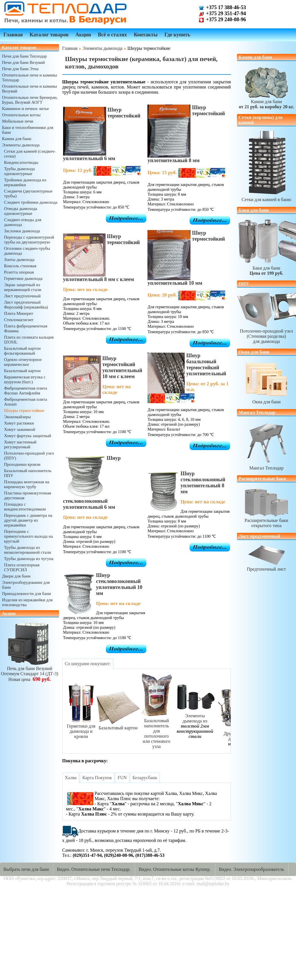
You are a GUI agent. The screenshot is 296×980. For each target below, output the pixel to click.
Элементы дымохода (21, 145)
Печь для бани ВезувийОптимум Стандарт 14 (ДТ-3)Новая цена (30, 671)
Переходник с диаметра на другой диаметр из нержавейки (28, 520)
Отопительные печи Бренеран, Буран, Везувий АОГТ (30, 100)
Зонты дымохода (19, 260)
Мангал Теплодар (266, 465)
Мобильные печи (18, 121)
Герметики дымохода (23, 278)
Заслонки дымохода (22, 231)
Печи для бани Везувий (23, 62)
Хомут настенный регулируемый (20, 444)
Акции (83, 35)
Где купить (177, 35)
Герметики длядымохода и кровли (81, 729)
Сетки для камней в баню (266, 197)
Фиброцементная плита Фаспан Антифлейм (26, 391)
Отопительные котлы (21, 115)
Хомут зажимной (20, 429)
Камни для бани (17, 139)
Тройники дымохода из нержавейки (25, 182)
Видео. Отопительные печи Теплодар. (94, 869)
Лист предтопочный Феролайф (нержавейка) (26, 305)
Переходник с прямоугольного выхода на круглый (28, 536)
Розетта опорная (19, 272)
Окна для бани (266, 399)
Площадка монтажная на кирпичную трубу (27, 484)
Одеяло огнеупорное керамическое (23, 362)
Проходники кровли (22, 464)
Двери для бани (16, 576)
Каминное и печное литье (25, 109)
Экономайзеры (17, 417)
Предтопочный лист (266, 566)
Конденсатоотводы (21, 162)
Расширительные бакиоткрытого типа (266, 520)
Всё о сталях (112, 35)
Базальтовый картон (22, 371)
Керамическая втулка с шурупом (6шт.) (25, 379)
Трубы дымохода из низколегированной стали (28, 550)
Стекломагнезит (19, 320)
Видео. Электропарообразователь (251, 869)
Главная (13, 35)
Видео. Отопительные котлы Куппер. (175, 869)
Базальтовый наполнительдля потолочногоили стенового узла (157, 731)
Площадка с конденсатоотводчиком (25, 507)
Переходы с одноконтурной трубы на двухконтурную (29, 240)
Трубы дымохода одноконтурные (19, 171)
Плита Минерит (19, 313)
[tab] (88, 664)
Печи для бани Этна (20, 69)
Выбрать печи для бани (26, 869)
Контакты (146, 35)
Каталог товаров (49, 35)
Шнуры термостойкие (24, 411)
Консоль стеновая (20, 266)
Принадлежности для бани (26, 594)
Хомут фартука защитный (28, 436)
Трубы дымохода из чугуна (29, 559)
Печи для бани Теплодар (24, 56)
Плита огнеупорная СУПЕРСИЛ (22, 567)
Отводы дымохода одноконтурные (21, 211)
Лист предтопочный (22, 296)
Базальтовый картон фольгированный (22, 351)
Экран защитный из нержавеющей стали (23, 287)
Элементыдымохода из (195, 723)
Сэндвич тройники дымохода (31, 202)
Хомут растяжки (19, 423)
